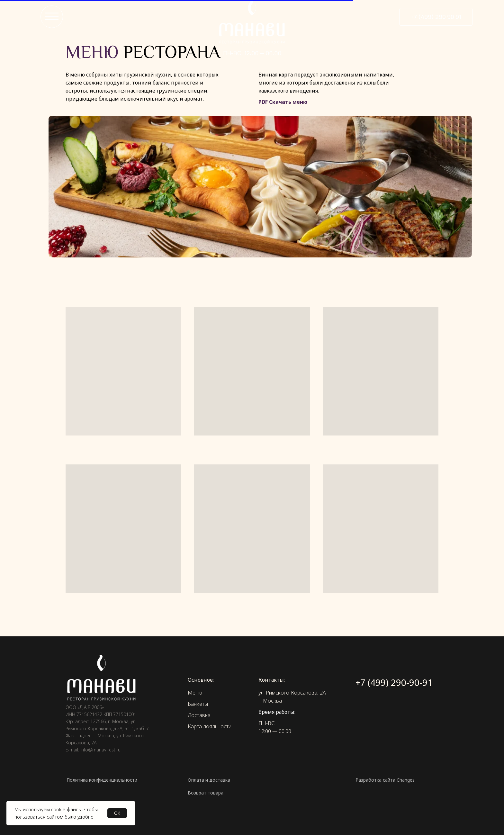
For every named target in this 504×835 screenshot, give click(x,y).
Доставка (199, 715)
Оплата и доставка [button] (209, 780)
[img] (252, 28)
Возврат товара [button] (206, 793)
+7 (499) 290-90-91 (394, 682)
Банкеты (198, 704)
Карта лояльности (210, 726)
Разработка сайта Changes (385, 780)
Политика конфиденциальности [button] (102, 780)
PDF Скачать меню (283, 102)
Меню (195, 693)
